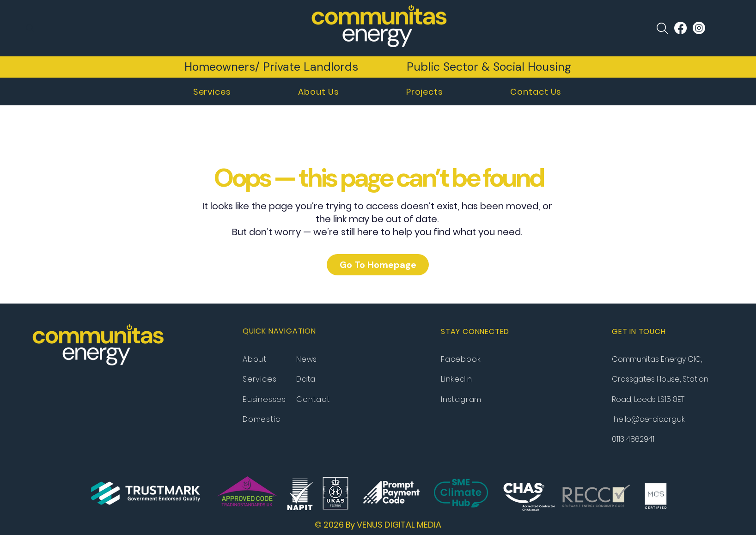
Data (306, 379)
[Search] (30, 28)
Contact (313, 399)
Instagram (461, 399)
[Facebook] (680, 28)
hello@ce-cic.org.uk (649, 419)
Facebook (461, 359)
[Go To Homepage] (378, 265)
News (307, 359)
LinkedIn (456, 379)
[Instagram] (699, 28)
